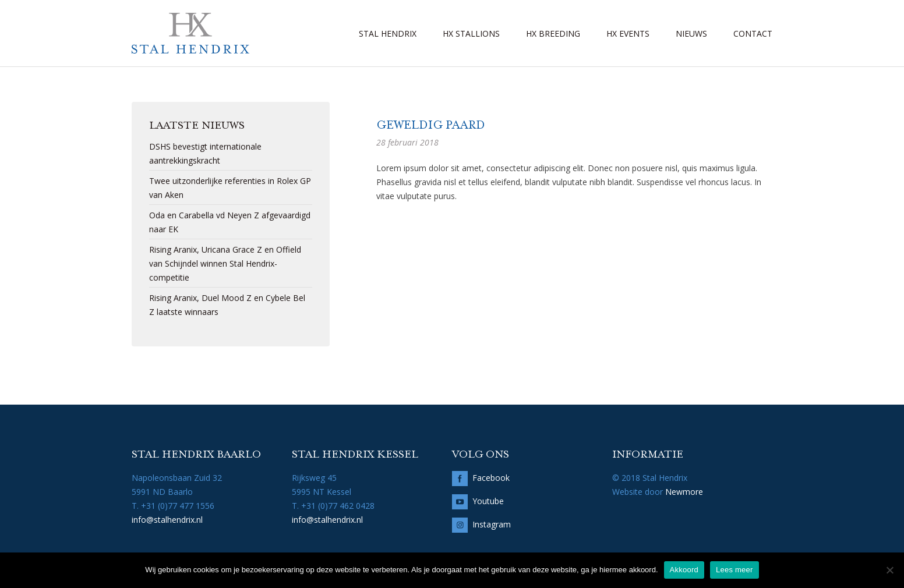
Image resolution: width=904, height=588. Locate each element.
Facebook (491, 478)
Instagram (492, 524)
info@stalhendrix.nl (167, 520)
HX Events (628, 33)
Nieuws (691, 33)
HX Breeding (553, 33)
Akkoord (684, 570)
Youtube (488, 501)
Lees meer (734, 570)
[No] (889, 570)
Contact (753, 33)
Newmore (684, 492)
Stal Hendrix (388, 33)
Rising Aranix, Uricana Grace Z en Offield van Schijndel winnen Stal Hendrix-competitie (225, 263)
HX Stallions (471, 33)
